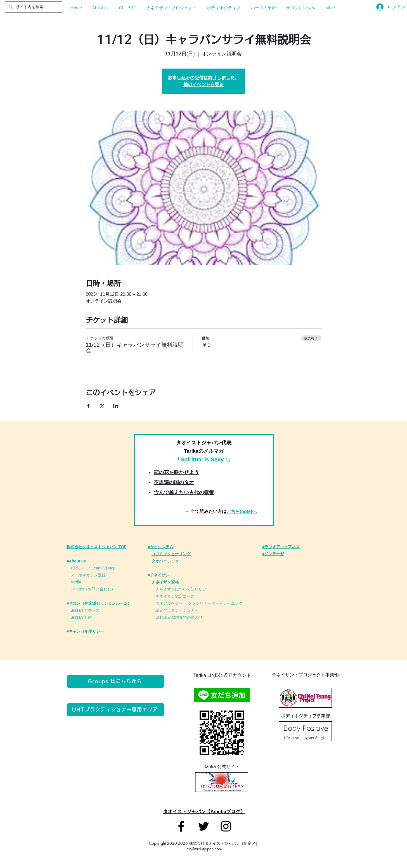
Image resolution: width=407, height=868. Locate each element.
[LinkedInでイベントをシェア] (116, 406)
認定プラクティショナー (177, 610)
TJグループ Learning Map (93, 568)
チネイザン (165, 596)
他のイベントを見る (203, 85)
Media (76, 582)
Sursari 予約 (81, 617)
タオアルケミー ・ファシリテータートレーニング (199, 603)
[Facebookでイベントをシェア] (88, 406)
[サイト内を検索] (33, 7)
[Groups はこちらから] (115, 681)
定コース (187, 596)
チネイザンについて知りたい (181, 589)
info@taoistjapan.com (204, 849)
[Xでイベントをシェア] (102, 406)
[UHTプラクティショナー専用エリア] (115, 710)
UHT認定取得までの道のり (179, 617)
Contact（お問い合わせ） (93, 589)
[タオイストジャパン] (181, 826)
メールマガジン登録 (88, 575)
